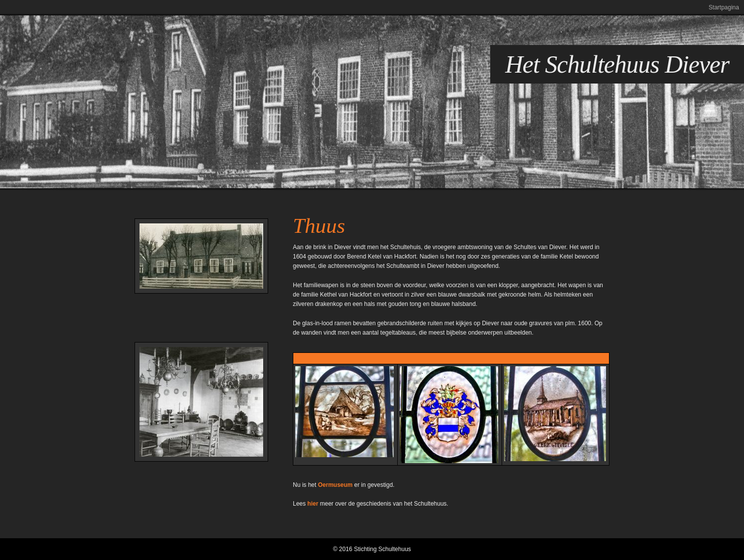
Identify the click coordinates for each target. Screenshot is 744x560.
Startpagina (724, 7)
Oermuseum (335, 485)
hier (313, 504)
